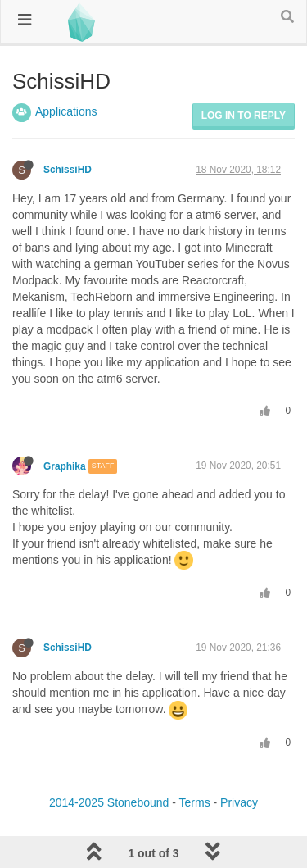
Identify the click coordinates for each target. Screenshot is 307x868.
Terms (195, 802)
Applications (66, 111)
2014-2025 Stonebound (109, 802)
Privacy (239, 802)
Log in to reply (244, 116)
